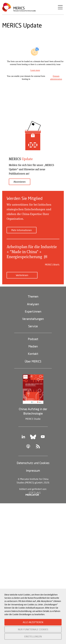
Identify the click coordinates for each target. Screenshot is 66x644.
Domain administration (56, 78)
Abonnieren (20, 182)
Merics (19, 8)
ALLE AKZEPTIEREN (33, 622)
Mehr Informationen (22, 230)
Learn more (35, 70)
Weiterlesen (22, 275)
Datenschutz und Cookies (33, 463)
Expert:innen (33, 311)
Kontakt (33, 354)
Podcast (33, 339)
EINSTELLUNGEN (33, 636)
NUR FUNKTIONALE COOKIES (33, 629)
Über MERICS (33, 361)
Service (33, 326)
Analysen (33, 304)
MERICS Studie (33, 419)
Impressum (33, 470)
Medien (33, 346)
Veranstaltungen (33, 319)
